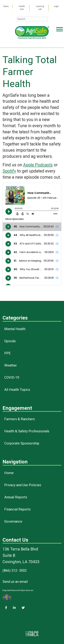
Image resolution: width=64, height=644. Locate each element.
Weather (11, 365)
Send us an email (15, 582)
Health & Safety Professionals (27, 431)
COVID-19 (12, 377)
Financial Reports (17, 509)
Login (56, 6)
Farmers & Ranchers (20, 419)
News (6, 6)
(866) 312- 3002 (15, 570)
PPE (8, 353)
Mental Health (15, 329)
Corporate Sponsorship (22, 443)
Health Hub (22, 8)
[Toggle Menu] (60, 42)
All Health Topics (17, 390)
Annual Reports (16, 497)
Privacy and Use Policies (23, 485)
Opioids (10, 341)
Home (9, 473)
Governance (13, 521)
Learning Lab (40, 8)
